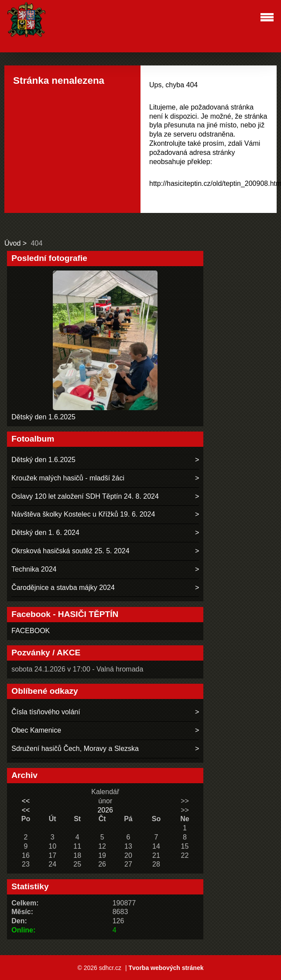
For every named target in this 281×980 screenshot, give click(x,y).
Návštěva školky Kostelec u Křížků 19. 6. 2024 (83, 514)
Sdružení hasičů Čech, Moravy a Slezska (75, 749)
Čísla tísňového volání (46, 712)
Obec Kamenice (36, 730)
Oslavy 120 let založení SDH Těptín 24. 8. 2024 (85, 496)
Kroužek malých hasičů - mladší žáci (68, 478)
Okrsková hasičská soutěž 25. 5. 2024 (70, 551)
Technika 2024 (34, 569)
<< (26, 801)
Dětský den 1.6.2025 (43, 417)
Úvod (12, 243)
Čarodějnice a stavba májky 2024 (63, 588)
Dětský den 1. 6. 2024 (45, 533)
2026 (105, 810)
